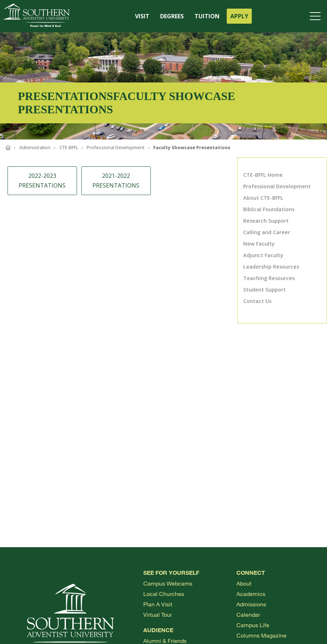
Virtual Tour (158, 614)
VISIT (142, 16)
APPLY (239, 16)
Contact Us (257, 301)
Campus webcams (168, 583)
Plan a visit (158, 604)
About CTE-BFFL (263, 198)
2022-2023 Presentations (42, 181)
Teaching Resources (269, 278)
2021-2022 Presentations (116, 181)
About (244, 583)
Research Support (266, 221)
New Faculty (259, 244)
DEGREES (172, 16)
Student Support (265, 290)
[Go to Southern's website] (37, 16)
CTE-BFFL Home (263, 175)
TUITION (207, 16)
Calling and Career (267, 232)
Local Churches (164, 594)
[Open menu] (317, 16)
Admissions (251, 604)
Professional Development (277, 186)
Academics (251, 594)
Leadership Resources (271, 267)
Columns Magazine (261, 635)
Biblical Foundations (269, 209)
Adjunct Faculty (263, 255)
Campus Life (253, 625)
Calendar (248, 614)
